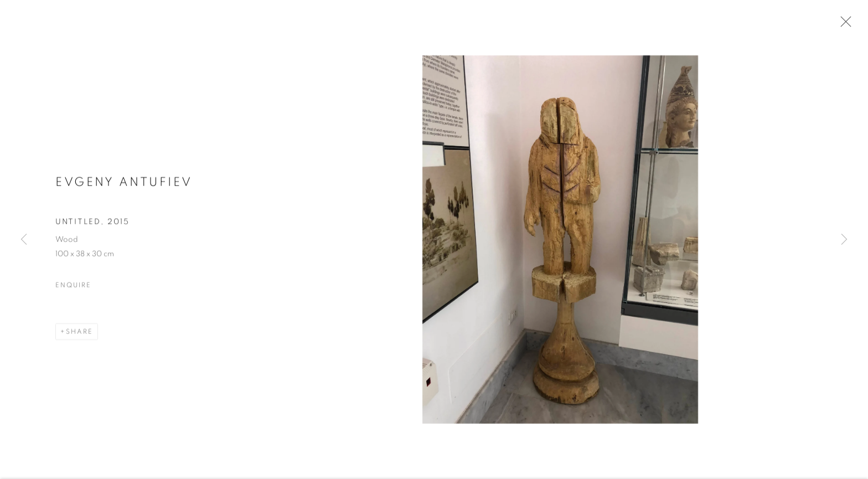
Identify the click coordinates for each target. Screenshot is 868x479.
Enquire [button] (73, 287)
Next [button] (844, 240)
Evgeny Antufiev (124, 183)
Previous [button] (24, 240)
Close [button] (843, 25)
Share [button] (79, 333)
